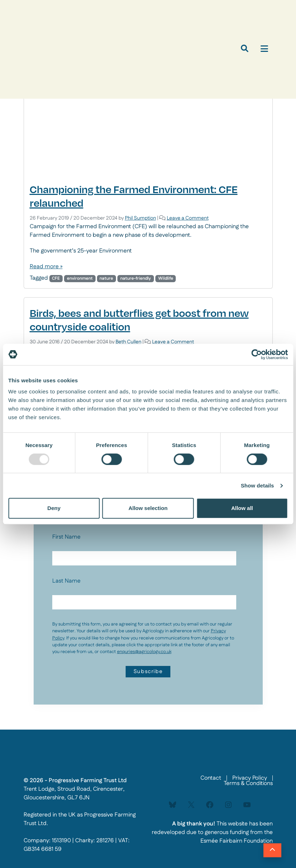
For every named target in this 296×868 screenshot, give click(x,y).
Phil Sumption (140, 218)
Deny (54, 508)
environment (80, 278)
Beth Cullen (128, 342)
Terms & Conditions (248, 783)
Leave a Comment (188, 218)
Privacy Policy (250, 778)
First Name (66, 537)
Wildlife (166, 278)
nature (106, 278)
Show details (258, 486)
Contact (211, 778)
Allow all (242, 508)
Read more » (46, 267)
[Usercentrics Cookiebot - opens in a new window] (256, 354)
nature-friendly (136, 278)
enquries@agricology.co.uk (144, 652)
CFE (56, 278)
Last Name (66, 581)
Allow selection (148, 508)
